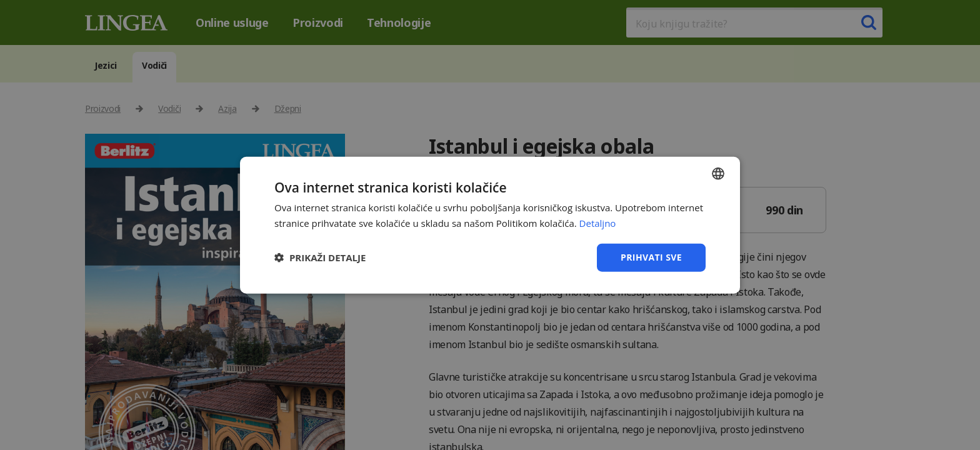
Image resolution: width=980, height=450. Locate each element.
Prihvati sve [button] (651, 257)
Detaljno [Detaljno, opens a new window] (598, 223)
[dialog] (490, 225)
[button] (320, 257)
